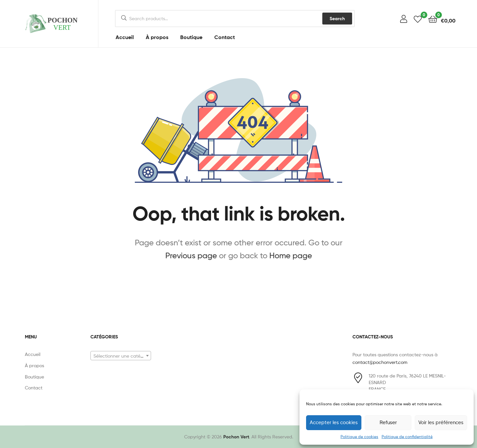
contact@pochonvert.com (380, 362)
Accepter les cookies (334, 423)
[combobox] (121, 356)
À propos (157, 37)
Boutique (191, 37)
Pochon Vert (236, 437)
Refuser (388, 423)
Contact (225, 37)
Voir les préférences (441, 423)
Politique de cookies (359, 437)
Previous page (191, 255)
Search (337, 19)
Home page (291, 255)
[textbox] (121, 356)
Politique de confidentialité (407, 437)
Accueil (125, 37)
